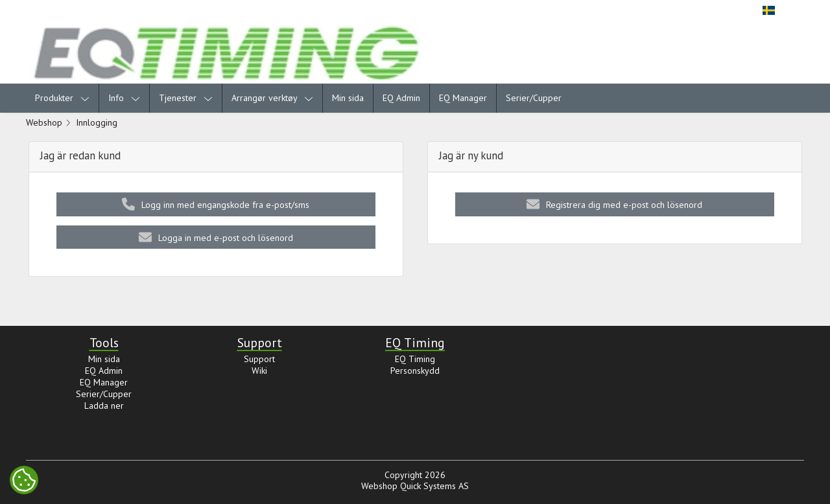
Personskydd (415, 371)
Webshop (44, 122)
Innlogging (97, 122)
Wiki (259, 371)
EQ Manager (463, 98)
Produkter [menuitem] (62, 98)
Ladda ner (104, 406)
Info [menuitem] (124, 98)
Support (259, 359)
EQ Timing (415, 359)
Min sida (348, 98)
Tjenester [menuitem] (186, 98)
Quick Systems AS (434, 486)
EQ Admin (401, 98)
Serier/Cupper (534, 98)
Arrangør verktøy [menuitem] (272, 98)
